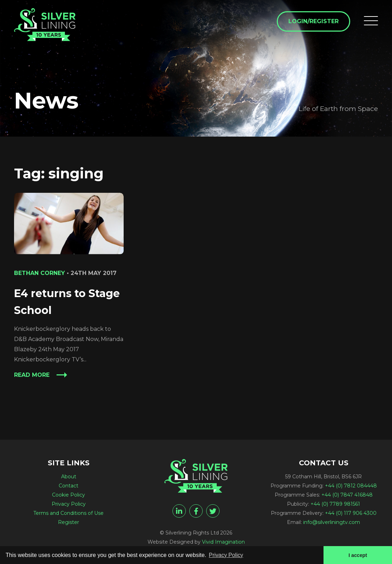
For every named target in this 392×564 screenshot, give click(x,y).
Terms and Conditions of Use (68, 513)
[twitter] (213, 511)
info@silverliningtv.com (332, 522)
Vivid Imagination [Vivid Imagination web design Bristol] (223, 542)
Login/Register (313, 22)
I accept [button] (358, 555)
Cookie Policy (68, 495)
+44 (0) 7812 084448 (351, 486)
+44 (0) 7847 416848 (347, 495)
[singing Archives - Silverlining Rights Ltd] (46, 25)
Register (68, 522)
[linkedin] (179, 511)
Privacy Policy (69, 504)
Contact (68, 486)
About (69, 477)
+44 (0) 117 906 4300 (351, 513)
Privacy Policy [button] (227, 555)
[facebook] (196, 511)
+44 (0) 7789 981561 (335, 504)
